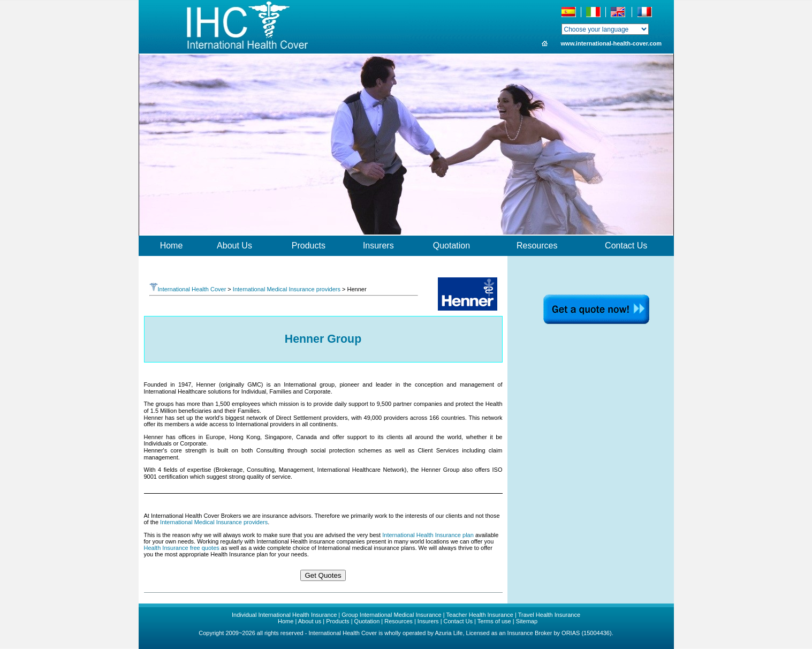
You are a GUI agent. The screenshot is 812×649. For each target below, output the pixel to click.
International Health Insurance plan (428, 535)
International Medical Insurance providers (287, 289)
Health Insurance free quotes (182, 548)
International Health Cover (188, 289)
